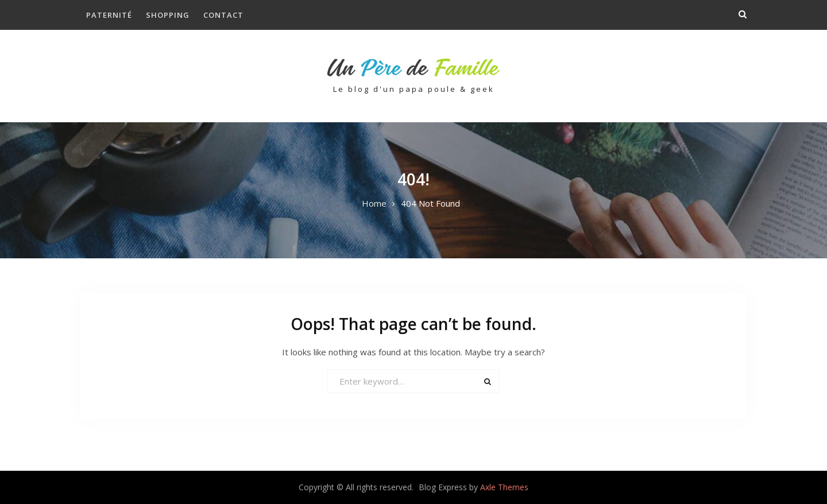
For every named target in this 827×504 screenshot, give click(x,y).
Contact (223, 15)
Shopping (168, 15)
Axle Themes (504, 487)
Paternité (109, 15)
